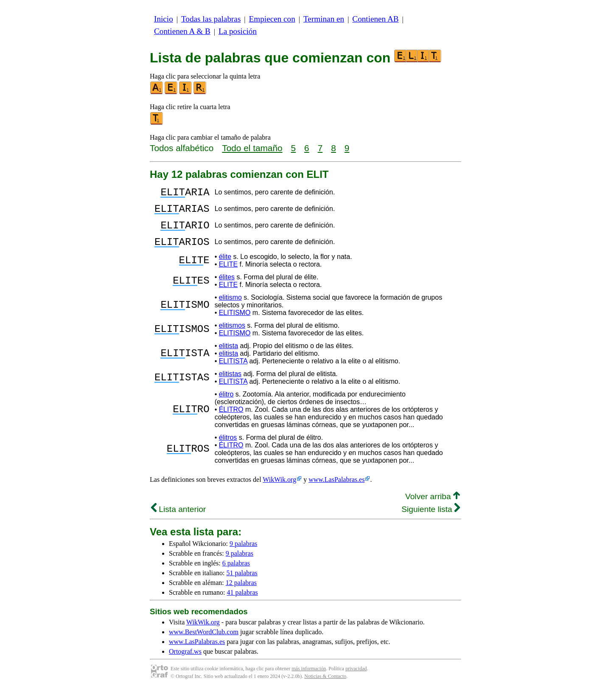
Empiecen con (272, 19)
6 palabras (236, 573)
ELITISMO (235, 323)
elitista (228, 356)
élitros (228, 448)
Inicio (164, 19)
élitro (226, 404)
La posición (238, 31)
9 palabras (243, 554)
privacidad (356, 679)
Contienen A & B (182, 31)
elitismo (230, 308)
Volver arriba (433, 507)
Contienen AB (375, 19)
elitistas (230, 384)
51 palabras (242, 583)
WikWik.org (279, 490)
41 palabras (242, 603)
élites (227, 287)
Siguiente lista (431, 519)
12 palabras (241, 593)
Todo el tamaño (252, 148)
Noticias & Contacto (325, 686)
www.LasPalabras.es (336, 490)
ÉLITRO (231, 420)
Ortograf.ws (185, 662)
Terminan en (324, 19)
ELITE (228, 274)
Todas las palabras (211, 19)
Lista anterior (178, 519)
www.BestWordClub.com (204, 642)
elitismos (232, 336)
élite (225, 267)
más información (309, 679)
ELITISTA (233, 371)
